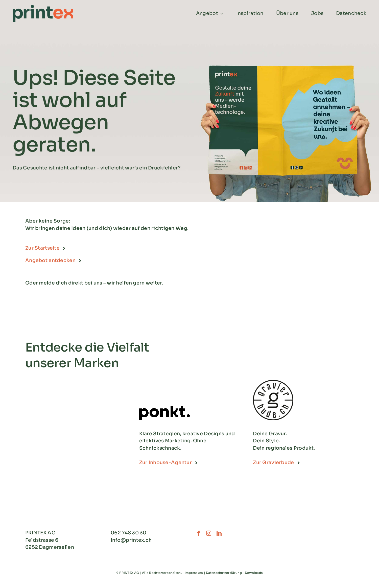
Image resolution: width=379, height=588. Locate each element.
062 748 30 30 (129, 533)
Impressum (194, 573)
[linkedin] (219, 533)
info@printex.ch (131, 540)
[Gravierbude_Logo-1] (273, 382)
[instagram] (209, 533)
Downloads (254, 573)
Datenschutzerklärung (224, 573)
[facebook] (199, 533)
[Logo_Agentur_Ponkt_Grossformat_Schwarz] (164, 408)
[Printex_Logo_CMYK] (43, 7)
